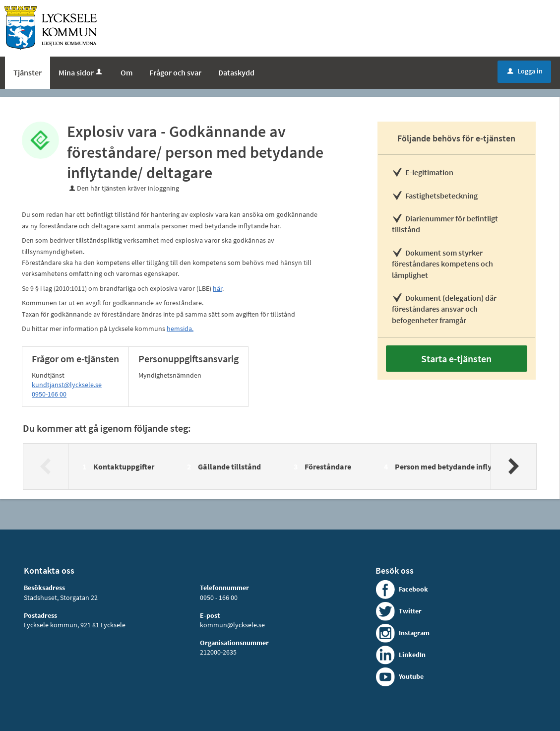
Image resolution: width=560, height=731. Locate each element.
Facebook (413, 589)
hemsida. (180, 329)
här (218, 288)
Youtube (411, 676)
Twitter (410, 611)
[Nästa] (513, 466)
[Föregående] (46, 466)
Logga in (525, 71)
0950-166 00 (49, 394)
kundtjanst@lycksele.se (67, 385)
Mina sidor (81, 72)
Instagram (414, 633)
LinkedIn (412, 655)
